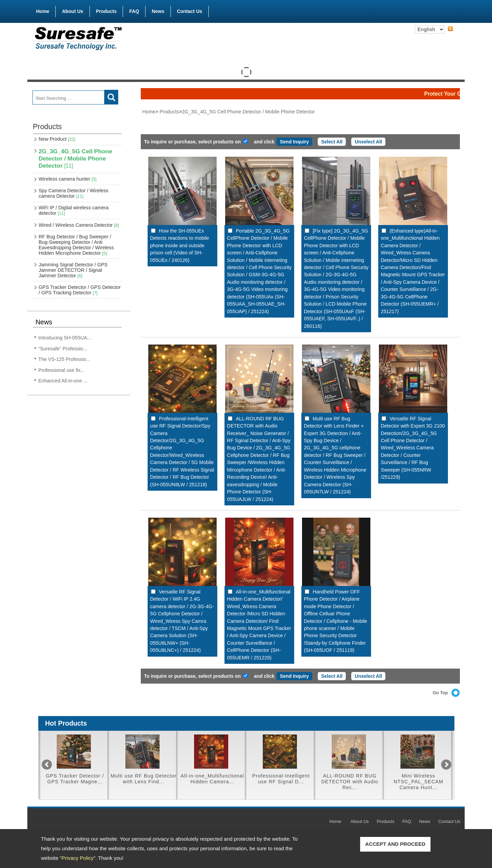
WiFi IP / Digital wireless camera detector (74, 210)
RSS (450, 29)
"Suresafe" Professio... (63, 349)
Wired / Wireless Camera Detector (79, 225)
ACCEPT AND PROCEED (395, 844)
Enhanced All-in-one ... (63, 381)
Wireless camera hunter (67, 179)
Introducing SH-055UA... (65, 338)
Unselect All (368, 142)
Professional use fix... (61, 370)
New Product (57, 139)
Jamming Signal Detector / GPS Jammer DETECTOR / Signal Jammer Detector (73, 270)
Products (106, 10)
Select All (332, 142)
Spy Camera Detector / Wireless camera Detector (73, 193)
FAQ (134, 11)
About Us (72, 11)
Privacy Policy (77, 858)
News (158, 11)
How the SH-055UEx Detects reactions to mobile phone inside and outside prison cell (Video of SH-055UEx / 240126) (179, 246)
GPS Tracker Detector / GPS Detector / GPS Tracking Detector (80, 290)
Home (43, 11)
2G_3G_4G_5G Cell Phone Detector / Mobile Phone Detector (75, 158)
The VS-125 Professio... (64, 359)
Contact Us (190, 11)
